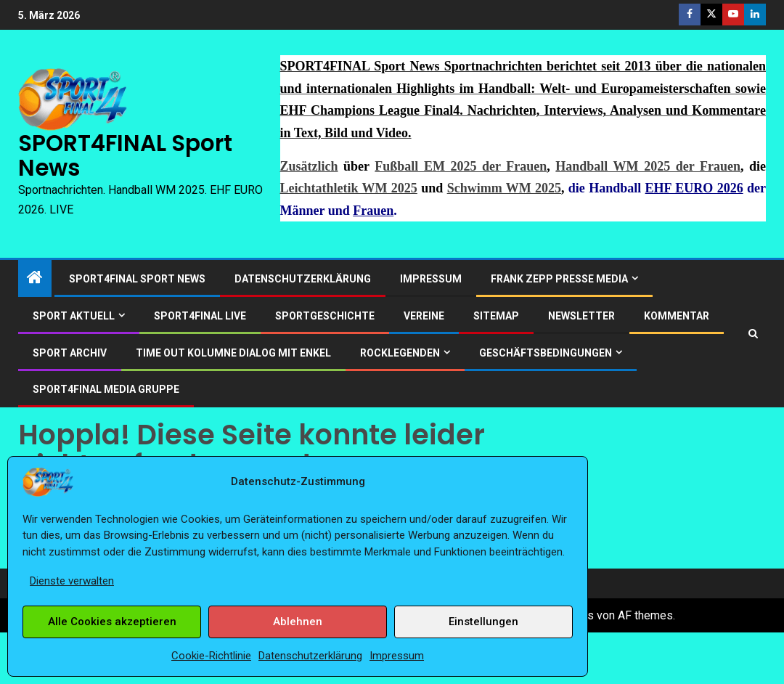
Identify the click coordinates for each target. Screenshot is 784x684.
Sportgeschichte (325, 316)
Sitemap (496, 316)
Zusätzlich (309, 166)
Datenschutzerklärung (310, 656)
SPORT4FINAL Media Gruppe (106, 389)
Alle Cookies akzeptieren (112, 622)
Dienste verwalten (72, 581)
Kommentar (677, 316)
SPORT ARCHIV (70, 353)
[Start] (35, 279)
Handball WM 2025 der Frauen (648, 166)
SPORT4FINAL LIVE (200, 316)
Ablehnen (298, 622)
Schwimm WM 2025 (504, 188)
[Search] (753, 334)
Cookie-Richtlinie (211, 656)
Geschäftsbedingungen (546, 353)
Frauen (373, 211)
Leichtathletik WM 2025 (349, 188)
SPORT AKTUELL (74, 316)
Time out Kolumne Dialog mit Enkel (233, 353)
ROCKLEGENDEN (400, 353)
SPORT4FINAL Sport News (125, 155)
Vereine (424, 316)
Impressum (397, 656)
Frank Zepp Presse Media (559, 279)
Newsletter (581, 316)
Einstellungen (483, 622)
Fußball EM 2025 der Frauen (461, 166)
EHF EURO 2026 (694, 188)
